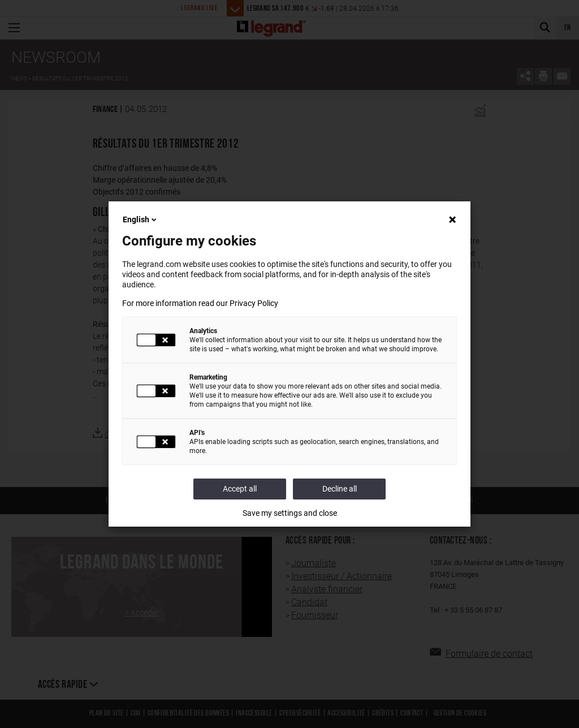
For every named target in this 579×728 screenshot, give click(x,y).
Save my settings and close (290, 513)
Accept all (240, 489)
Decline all (340, 489)
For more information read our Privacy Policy (200, 303)
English (141, 219)
